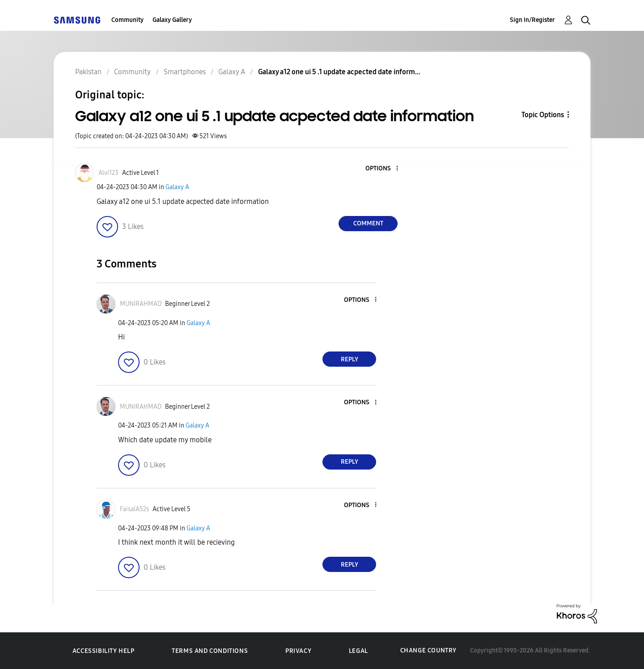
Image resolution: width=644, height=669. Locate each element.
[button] (382, 169)
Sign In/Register (532, 20)
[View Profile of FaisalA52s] (134, 509)
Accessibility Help (104, 651)
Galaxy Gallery (172, 20)
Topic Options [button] (543, 115)
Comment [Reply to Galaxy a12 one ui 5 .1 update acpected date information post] (368, 223)
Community (127, 20)
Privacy (298, 651)
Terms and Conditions (210, 651)
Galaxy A (177, 187)
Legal (358, 651)
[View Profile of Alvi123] (108, 173)
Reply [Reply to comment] (350, 359)
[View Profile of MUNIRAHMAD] (141, 304)
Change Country (428, 650)
